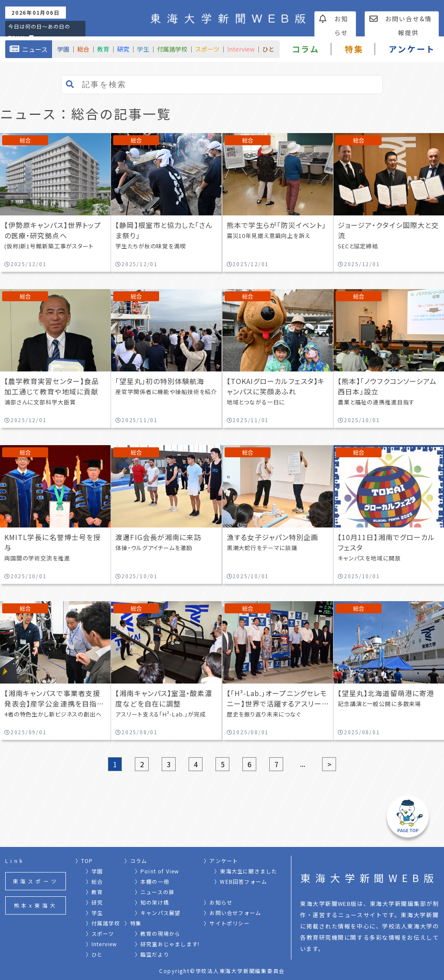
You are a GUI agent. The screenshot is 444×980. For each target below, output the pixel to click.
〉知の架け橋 (152, 902)
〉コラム (136, 861)
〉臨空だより (152, 954)
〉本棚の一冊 (152, 881)
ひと (268, 49)
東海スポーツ (36, 881)
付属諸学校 (172, 49)
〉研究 (95, 902)
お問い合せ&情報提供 (401, 26)
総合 (83, 49)
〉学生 (95, 913)
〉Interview (102, 944)
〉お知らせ (218, 902)
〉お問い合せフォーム (232, 913)
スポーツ (207, 49)
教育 (103, 49)
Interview (241, 49)
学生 (143, 49)
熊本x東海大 (36, 905)
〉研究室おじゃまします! (167, 944)
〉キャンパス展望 (158, 913)
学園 (63, 49)
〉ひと (95, 954)
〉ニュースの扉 (155, 892)
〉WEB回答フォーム (241, 881)
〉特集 (133, 923)
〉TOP (84, 861)
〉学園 (95, 871)
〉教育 (95, 892)
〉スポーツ (100, 933)
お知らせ (334, 26)
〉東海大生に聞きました (246, 871)
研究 (123, 49)
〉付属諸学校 (103, 923)
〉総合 (95, 881)
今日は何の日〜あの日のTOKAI (39, 32)
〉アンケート (221, 861)
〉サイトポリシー (227, 923)
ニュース (29, 49)
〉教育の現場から (158, 933)
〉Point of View (157, 871)
